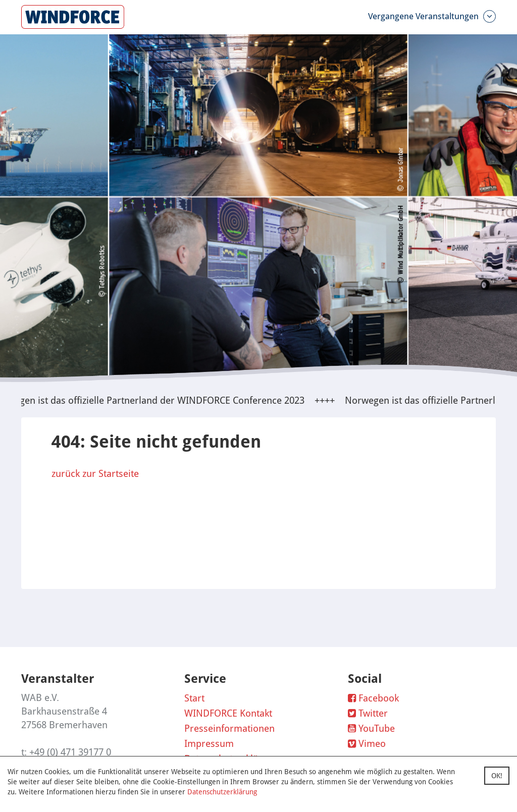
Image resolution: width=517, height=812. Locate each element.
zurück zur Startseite (95, 474)
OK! (497, 776)
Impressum (209, 744)
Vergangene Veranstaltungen (432, 16)
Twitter (368, 713)
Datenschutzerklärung (222, 792)
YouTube (371, 728)
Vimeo (367, 744)
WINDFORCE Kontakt (228, 713)
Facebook (373, 698)
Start (194, 698)
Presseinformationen (229, 728)
